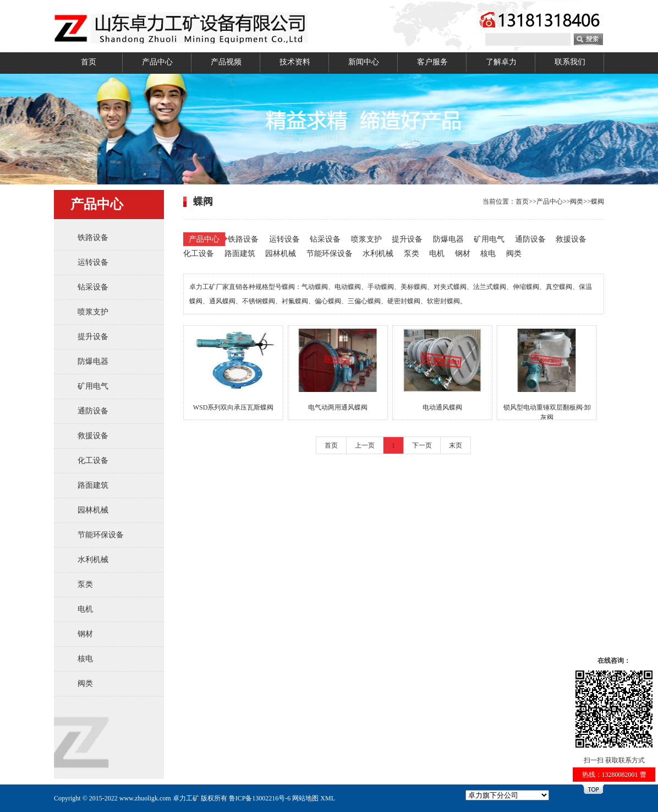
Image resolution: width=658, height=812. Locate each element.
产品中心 (157, 62)
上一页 (365, 445)
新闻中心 (364, 62)
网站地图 (305, 798)
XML (328, 798)
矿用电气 (93, 386)
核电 (85, 659)
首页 (89, 62)
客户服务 (432, 62)
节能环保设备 (101, 535)
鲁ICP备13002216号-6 (260, 798)
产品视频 (226, 62)
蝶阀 (597, 201)
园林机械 (93, 510)
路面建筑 (93, 485)
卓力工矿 (186, 798)
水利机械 (93, 560)
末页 (456, 445)
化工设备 (93, 461)
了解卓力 (501, 62)
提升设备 (93, 337)
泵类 (85, 584)
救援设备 (93, 436)
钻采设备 (93, 287)
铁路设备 (93, 238)
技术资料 (295, 62)
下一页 (422, 445)
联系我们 (570, 62)
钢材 (85, 634)
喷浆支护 (93, 312)
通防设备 (93, 411)
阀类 (85, 683)
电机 (85, 609)
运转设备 (93, 262)
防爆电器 (93, 361)
